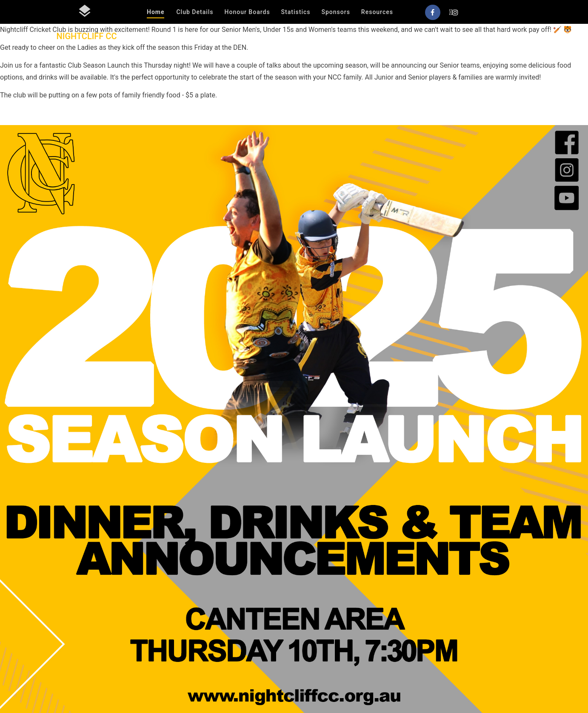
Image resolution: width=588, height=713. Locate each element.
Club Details (195, 12)
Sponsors (335, 12)
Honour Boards (247, 12)
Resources (377, 12)
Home (156, 12)
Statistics (296, 12)
